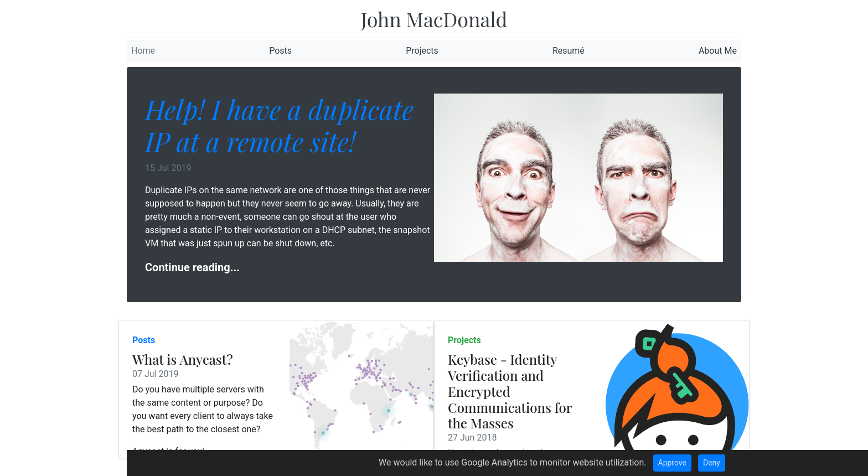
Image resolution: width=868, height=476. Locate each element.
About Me (718, 51)
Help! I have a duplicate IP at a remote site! (279, 125)
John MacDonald (434, 19)
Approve (672, 463)
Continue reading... (192, 267)
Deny (712, 463)
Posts (280, 51)
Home (143, 51)
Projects (422, 51)
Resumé (569, 51)
